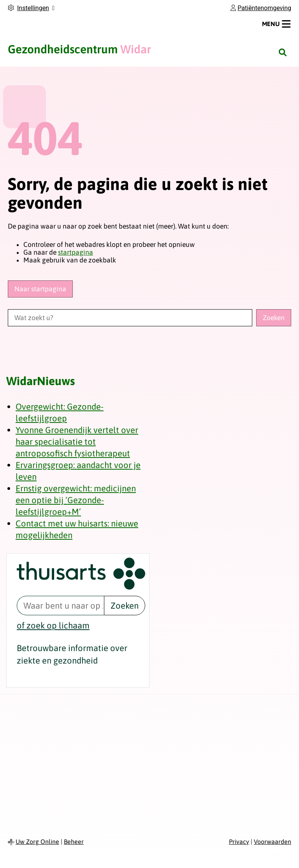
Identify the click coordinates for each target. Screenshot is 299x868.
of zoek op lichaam (53, 625)
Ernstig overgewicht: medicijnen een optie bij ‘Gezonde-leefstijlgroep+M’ (76, 500)
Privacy (239, 842)
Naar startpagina (40, 289)
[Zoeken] (283, 52)
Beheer (74, 842)
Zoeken (125, 606)
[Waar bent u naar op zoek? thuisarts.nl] (60, 606)
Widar (79, 49)
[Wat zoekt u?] (130, 318)
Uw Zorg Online (37, 842)
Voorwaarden (273, 842)
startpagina (76, 252)
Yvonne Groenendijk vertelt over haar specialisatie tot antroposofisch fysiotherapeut (77, 442)
